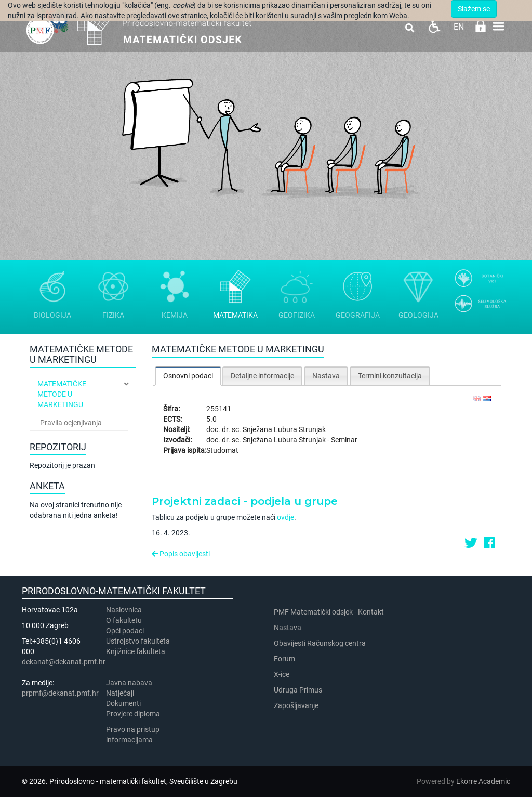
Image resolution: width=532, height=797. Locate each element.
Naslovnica (124, 610)
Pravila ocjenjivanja (71, 423)
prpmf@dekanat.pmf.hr (60, 693)
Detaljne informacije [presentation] (262, 376)
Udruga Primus (298, 690)
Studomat (222, 450)
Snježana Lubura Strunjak (284, 429)
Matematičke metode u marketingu (62, 394)
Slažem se (474, 9)
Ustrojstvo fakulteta (138, 641)
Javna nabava (129, 683)
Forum (284, 659)
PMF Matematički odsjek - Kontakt (329, 612)
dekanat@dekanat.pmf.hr (64, 662)
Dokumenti (123, 703)
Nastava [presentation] (326, 376)
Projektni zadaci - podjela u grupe (245, 501)
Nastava (288, 628)
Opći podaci (125, 631)
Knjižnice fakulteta (136, 651)
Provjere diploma (133, 714)
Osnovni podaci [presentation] (188, 376)
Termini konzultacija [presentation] (390, 376)
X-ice (282, 674)
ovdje (285, 517)
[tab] (188, 376)
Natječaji (120, 693)
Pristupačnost (434, 26)
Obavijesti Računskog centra (320, 643)
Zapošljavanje (296, 705)
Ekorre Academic (483, 781)
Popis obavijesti (181, 554)
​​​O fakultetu (124, 620)
